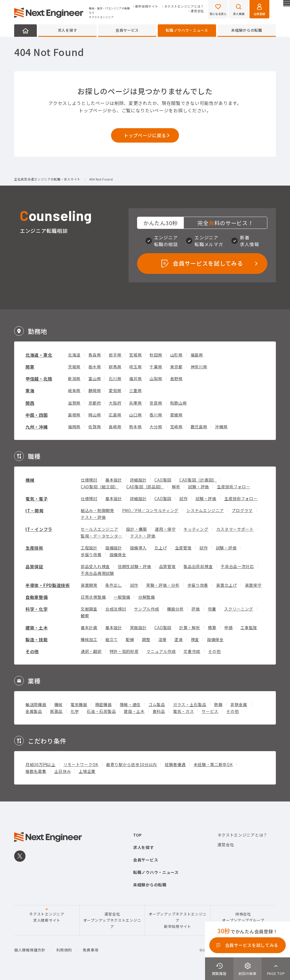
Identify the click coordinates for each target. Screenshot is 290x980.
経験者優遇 (175, 764)
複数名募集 (36, 771)
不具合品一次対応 (237, 566)
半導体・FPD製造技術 (48, 585)
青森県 (95, 355)
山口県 (135, 415)
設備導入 (138, 548)
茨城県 (74, 367)
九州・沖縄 (37, 427)
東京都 (176, 367)
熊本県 (135, 427)
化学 (75, 711)
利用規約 (64, 950)
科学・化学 (37, 609)
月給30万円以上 (40, 764)
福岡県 (74, 427)
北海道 (74, 355)
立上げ (161, 548)
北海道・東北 (39, 355)
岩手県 (115, 355)
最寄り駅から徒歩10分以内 (132, 764)
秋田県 (156, 355)
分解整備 (147, 597)
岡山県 (95, 415)
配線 (130, 639)
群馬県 (115, 367)
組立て (112, 639)
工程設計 (89, 548)
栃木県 (95, 367)
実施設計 (138, 627)
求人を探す (68, 30)
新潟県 (74, 379)
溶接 (162, 639)
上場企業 (87, 771)
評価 (196, 609)
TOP (137, 835)
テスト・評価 (93, 517)
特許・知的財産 (124, 651)
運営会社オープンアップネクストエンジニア (112, 920)
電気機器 (79, 704)
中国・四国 (37, 415)
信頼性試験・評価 (135, 566)
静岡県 (95, 390)
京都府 (95, 403)
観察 (85, 616)
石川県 (115, 379)
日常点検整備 (93, 597)
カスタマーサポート (235, 529)
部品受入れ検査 (95, 566)
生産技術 (34, 548)
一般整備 (122, 597)
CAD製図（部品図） (145, 487)
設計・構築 (137, 529)
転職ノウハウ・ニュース (187, 30)
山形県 (176, 355)
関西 (30, 403)
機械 (30, 480)
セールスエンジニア (99, 529)
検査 (195, 639)
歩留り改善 (91, 555)
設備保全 (118, 555)
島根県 (74, 415)
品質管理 (168, 566)
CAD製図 (163, 480)
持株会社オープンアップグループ (243, 917)
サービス (210, 711)
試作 (183, 498)
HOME (25, 31)
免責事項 (90, 950)
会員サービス (127, 30)
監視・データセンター (102, 536)
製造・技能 (37, 640)
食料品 (159, 711)
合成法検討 (116, 609)
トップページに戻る (145, 135)
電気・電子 (37, 499)
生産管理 (183, 548)
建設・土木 (134, 711)
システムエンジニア (205, 510)
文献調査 (89, 609)
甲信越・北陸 (39, 379)
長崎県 (115, 427)
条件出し (114, 585)
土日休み (63, 771)
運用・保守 (165, 529)
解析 (176, 487)
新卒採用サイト (147, 6)
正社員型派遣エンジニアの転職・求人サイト (47, 179)
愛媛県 (176, 415)
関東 (30, 367)
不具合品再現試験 (97, 573)
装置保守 (253, 585)
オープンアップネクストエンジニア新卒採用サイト (178, 920)
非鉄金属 (239, 704)
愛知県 (115, 390)
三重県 (135, 390)
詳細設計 (138, 480)
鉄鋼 (218, 704)
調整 (146, 639)
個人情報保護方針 (30, 950)
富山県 (95, 379)
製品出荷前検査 (198, 566)
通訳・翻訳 (91, 651)
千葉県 (156, 367)
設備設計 (114, 548)
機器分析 (175, 609)
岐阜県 (74, 390)
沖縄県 (221, 427)
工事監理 (249, 627)
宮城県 (135, 355)
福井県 (135, 379)
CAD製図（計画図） (198, 480)
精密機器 (104, 704)
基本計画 (89, 627)
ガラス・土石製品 (190, 704)
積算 (212, 627)
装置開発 (89, 585)
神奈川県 (199, 367)
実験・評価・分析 (163, 585)
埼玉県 (135, 367)
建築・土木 (37, 628)
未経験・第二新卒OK (213, 764)
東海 (30, 391)
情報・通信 (130, 704)
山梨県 (156, 379)
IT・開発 (35, 511)
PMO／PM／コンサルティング (150, 510)
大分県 (156, 427)
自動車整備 (37, 597)
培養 (212, 609)
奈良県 (156, 403)
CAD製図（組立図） (100, 487)
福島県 (197, 355)
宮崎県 (176, 427)
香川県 (156, 415)
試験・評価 (199, 487)
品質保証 (34, 567)
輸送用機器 (36, 704)
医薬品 (56, 711)
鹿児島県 (199, 427)
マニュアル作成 (161, 651)
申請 (228, 627)
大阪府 (115, 403)
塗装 (179, 639)
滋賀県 (74, 403)
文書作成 (192, 651)
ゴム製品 (157, 704)
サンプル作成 (146, 609)
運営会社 (197, 11)
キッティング (196, 529)
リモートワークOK (81, 764)
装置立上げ (227, 585)
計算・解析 (190, 627)
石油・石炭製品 (101, 711)
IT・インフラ (39, 529)
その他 (32, 651)
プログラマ (242, 510)
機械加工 (89, 639)
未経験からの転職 (247, 30)
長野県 (176, 379)
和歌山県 (179, 403)
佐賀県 (95, 427)
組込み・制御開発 (97, 510)
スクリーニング (239, 609)
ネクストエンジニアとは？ (184, 6)
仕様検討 (89, 480)
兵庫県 (135, 403)
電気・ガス (184, 711)
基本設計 (114, 480)
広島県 (115, 415)
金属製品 (34, 711)
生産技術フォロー (234, 487)
